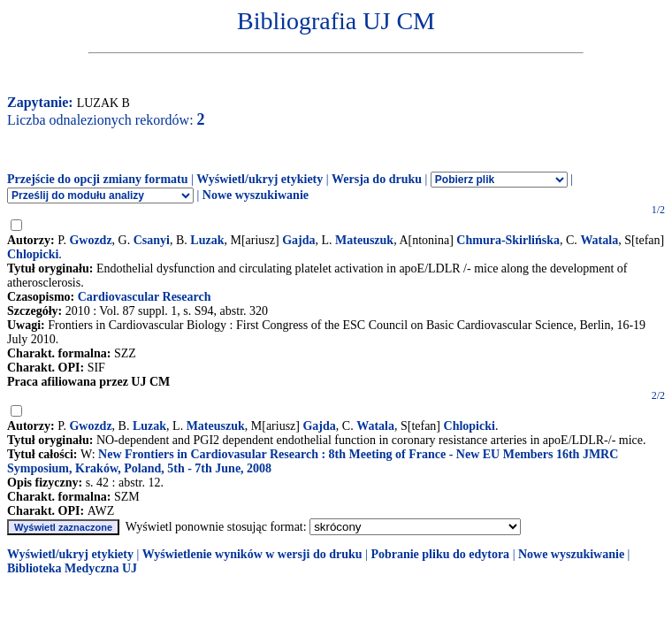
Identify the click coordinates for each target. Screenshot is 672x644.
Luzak (207, 240)
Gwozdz (90, 240)
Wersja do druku (377, 179)
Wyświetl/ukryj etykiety (260, 179)
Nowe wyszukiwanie (256, 195)
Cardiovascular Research (145, 297)
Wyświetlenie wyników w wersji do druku (252, 554)
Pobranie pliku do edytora (440, 554)
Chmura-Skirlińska (508, 240)
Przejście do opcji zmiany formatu (98, 179)
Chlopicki (33, 254)
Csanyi (152, 240)
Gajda (298, 240)
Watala (599, 240)
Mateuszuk (364, 240)
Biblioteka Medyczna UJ (72, 568)
